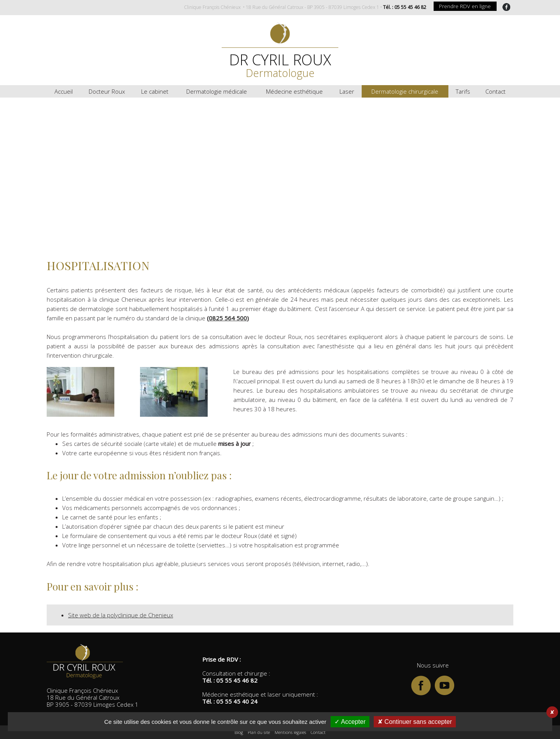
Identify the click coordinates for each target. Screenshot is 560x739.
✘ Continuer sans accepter (415, 722)
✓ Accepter (350, 722)
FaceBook (506, 7)
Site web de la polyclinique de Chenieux (121, 615)
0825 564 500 (228, 318)
